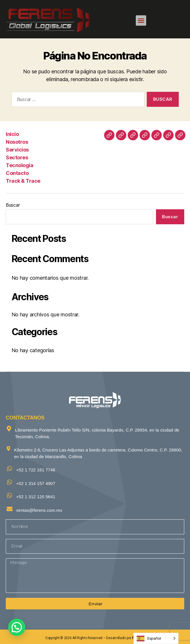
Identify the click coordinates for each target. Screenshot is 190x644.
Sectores (17, 157)
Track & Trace (23, 181)
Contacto (17, 173)
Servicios (17, 150)
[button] (141, 20)
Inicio (12, 134)
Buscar (13, 205)
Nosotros (17, 142)
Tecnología (19, 165)
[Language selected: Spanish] (156, 638)
